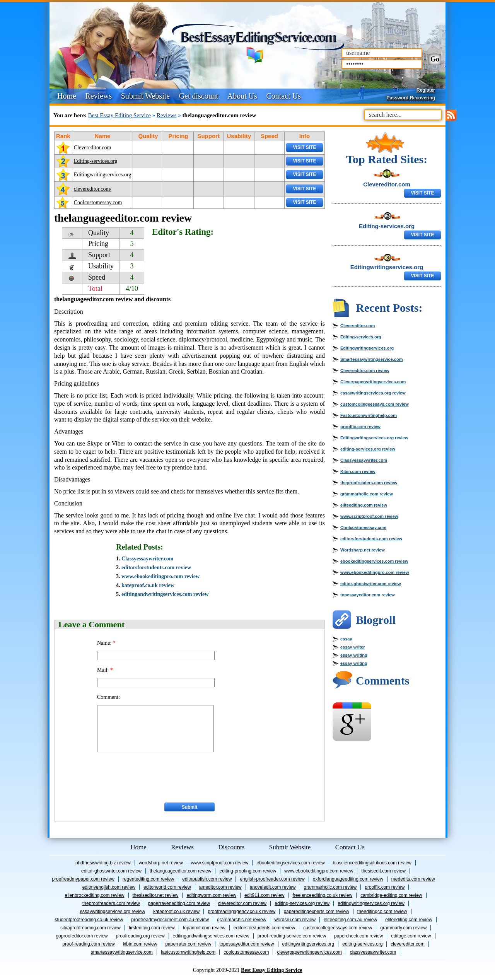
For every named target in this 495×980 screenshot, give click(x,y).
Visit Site (304, 147)
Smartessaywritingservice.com (371, 359)
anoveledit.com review (273, 887)
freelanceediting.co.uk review (322, 895)
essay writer (353, 647)
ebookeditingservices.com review (374, 561)
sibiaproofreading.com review (90, 928)
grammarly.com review (403, 928)
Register (426, 90)
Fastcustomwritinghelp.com (369, 415)
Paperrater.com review (188, 944)
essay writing (354, 655)
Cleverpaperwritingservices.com (373, 382)
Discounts (231, 847)
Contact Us (284, 96)
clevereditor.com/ (93, 189)
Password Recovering (411, 98)
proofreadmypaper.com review (83, 879)
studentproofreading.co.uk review (89, 920)
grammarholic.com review (367, 494)
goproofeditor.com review (82, 936)
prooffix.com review (360, 427)
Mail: (105, 670)
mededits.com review (413, 879)
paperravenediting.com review (179, 903)
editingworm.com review (211, 895)
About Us (242, 96)
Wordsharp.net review (363, 550)
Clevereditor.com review (365, 370)
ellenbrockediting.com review (94, 895)
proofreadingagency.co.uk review (242, 912)
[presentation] (156, 775)
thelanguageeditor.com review (180, 871)
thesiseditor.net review (156, 895)
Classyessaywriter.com (147, 559)
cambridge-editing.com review (391, 895)
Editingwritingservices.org (103, 175)
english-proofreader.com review (272, 879)
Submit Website (145, 96)
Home (67, 96)
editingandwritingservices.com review (165, 594)
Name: (106, 643)
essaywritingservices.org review (373, 393)
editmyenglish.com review (109, 887)
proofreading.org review (140, 936)
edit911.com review (264, 895)
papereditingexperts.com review (316, 912)
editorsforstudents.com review (156, 568)
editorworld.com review (167, 887)
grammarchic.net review (242, 920)
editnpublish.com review (207, 879)
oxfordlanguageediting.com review (348, 879)
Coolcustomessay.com (98, 202)
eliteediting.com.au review (350, 920)
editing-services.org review (368, 449)
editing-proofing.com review (248, 871)
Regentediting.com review (148, 879)
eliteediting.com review (364, 505)
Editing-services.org (96, 161)
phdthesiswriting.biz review (103, 863)
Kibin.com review (358, 471)
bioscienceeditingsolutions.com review (372, 863)
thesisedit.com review (383, 871)
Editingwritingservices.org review (374, 438)
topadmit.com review (204, 928)
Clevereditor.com (93, 148)
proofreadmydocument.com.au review (170, 920)
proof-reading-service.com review (292, 936)
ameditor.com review (220, 887)
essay (346, 639)
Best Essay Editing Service (119, 115)
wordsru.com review (295, 920)
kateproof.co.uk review (148, 585)
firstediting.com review (152, 928)
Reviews (98, 96)
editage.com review (411, 936)
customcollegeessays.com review (375, 404)
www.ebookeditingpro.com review (160, 576)
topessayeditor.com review (368, 595)
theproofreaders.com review (369, 483)
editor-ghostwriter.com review (370, 584)
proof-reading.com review (88, 944)
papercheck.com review (358, 936)
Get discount (199, 96)
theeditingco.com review (382, 912)
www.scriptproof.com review (369, 516)
